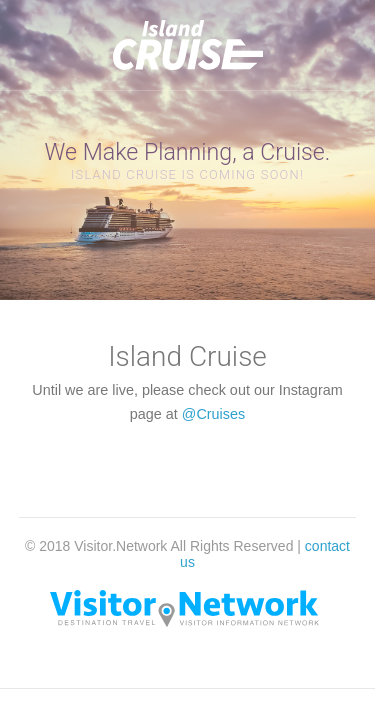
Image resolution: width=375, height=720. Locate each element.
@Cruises (213, 414)
